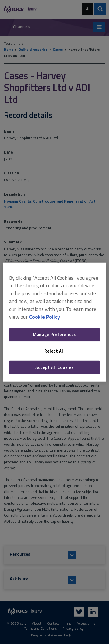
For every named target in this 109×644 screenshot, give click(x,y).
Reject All (54, 351)
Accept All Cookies (54, 367)
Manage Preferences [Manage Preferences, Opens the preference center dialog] (54, 334)
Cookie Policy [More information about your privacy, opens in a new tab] (45, 316)
